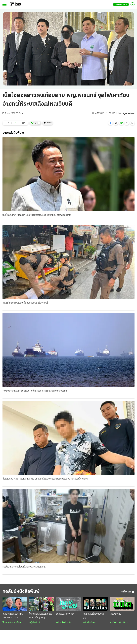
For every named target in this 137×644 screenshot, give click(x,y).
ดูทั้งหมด (128, 592)
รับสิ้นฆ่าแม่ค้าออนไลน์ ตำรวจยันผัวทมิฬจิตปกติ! (24, 567)
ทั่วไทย (112, 113)
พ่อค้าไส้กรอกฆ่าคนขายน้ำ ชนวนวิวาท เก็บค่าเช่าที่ (25, 303)
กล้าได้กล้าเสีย (64, 623)
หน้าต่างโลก (89, 623)
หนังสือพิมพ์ (98, 113)
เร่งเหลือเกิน (115, 614)
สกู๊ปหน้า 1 (35, 623)
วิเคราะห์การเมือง (12, 623)
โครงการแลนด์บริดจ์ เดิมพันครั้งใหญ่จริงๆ (41, 616)
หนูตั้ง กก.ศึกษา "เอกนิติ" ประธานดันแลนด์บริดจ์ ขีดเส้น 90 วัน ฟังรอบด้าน (37, 215)
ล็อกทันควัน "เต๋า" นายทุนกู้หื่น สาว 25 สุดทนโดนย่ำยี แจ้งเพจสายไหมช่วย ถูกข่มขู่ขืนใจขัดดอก (45, 479)
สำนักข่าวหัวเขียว (119, 623)
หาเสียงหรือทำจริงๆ (65, 614)
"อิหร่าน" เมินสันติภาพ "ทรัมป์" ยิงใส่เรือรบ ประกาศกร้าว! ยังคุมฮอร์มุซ (35, 391)
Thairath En (121, 5)
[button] (110, 123)
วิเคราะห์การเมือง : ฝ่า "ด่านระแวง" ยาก (13, 616)
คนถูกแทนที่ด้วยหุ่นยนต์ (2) (94, 616)
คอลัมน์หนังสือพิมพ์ (22, 592)
